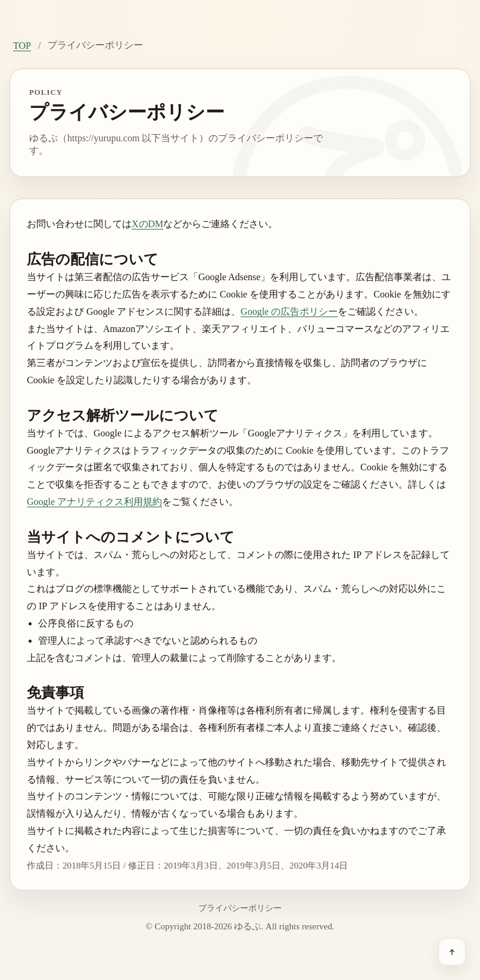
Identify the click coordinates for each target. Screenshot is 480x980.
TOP (22, 46)
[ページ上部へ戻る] (452, 952)
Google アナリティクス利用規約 (94, 502)
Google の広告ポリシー (289, 311)
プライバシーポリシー (240, 908)
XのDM (147, 224)
